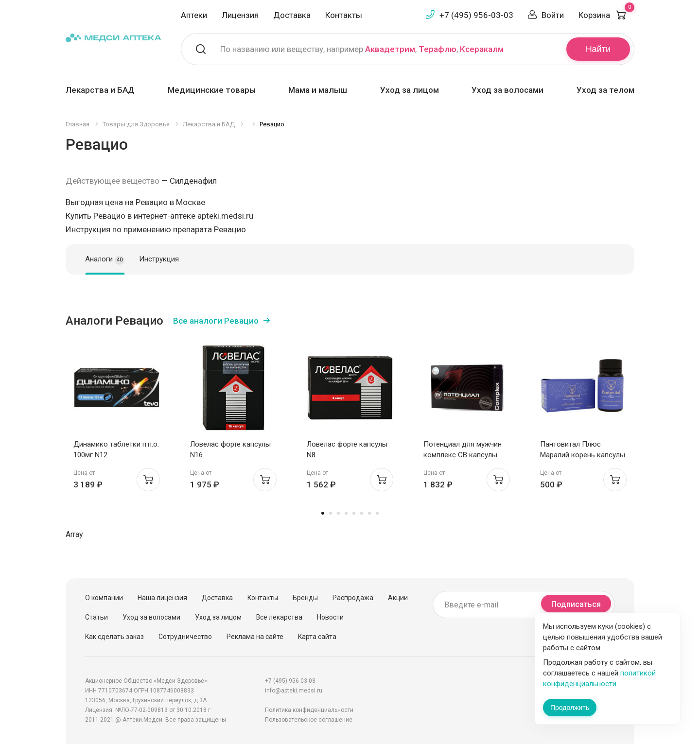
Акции (398, 598)
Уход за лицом (410, 90)
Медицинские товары (212, 90)
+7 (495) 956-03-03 (476, 15)
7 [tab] (369, 513)
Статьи (96, 617)
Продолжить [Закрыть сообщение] (570, 708)
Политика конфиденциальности (309, 710)
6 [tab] (362, 513)
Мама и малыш (318, 90)
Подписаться (576, 604)
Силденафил (193, 181)
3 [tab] (338, 513)
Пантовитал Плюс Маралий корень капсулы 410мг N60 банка (583, 455)
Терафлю (437, 49)
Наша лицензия (162, 598)
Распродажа (353, 598)
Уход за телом (605, 90)
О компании (104, 598)
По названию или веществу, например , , (362, 49)
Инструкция (159, 259)
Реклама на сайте (255, 637)
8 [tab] (377, 513)
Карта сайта (317, 637)
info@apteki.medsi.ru (294, 691)
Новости (330, 617)
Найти (598, 49)
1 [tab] (323, 513)
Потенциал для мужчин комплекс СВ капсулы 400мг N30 (463, 455)
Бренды (305, 598)
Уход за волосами (507, 90)
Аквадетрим (390, 49)
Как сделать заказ (114, 637)
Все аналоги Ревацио (216, 321)
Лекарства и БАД (100, 90)
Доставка (292, 15)
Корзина (606, 15)
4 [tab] (346, 513)
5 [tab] (354, 513)
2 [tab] (331, 513)
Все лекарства (279, 617)
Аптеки (194, 15)
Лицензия (240, 15)
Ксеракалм (482, 49)
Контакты (344, 15)
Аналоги (105, 260)
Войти (553, 15)
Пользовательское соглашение (309, 720)
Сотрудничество (185, 637)
